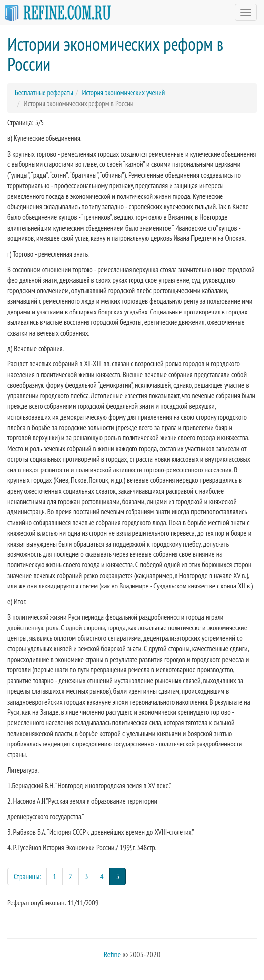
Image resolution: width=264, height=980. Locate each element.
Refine (112, 954)
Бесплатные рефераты (44, 93)
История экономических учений (123, 93)
